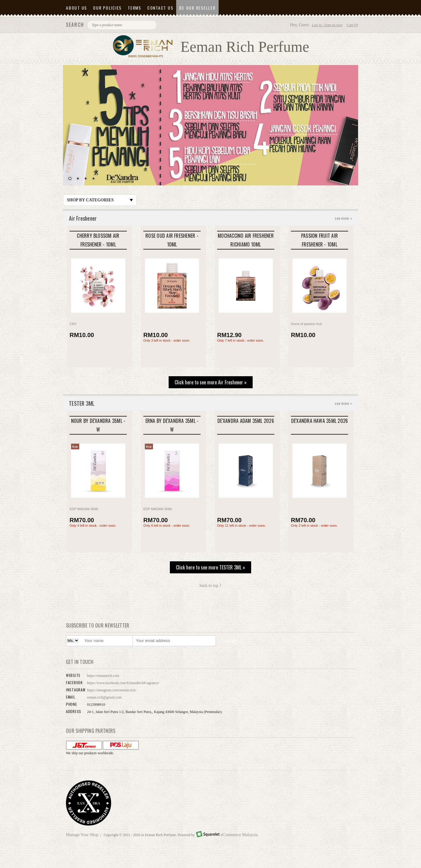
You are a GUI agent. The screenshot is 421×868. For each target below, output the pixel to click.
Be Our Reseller (197, 8)
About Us (76, 8)
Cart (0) (352, 25)
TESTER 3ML (210, 403)
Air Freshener (210, 218)
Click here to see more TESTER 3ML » (210, 567)
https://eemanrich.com (103, 676)
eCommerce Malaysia (239, 835)
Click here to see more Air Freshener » (211, 382)
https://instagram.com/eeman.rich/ (112, 690)
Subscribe (230, 641)
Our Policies (107, 8)
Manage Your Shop (82, 835)
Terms (134, 8)
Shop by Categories (100, 200)
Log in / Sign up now (327, 25)
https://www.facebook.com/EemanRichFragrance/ (123, 683)
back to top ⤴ (211, 586)
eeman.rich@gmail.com (104, 697)
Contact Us (160, 8)
